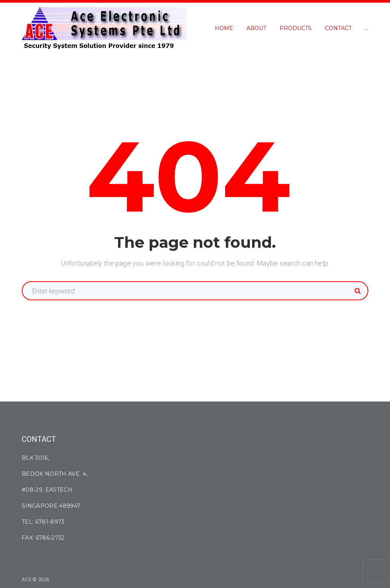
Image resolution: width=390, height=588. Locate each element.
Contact (338, 28)
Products (296, 28)
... (367, 28)
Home (224, 28)
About (256, 28)
